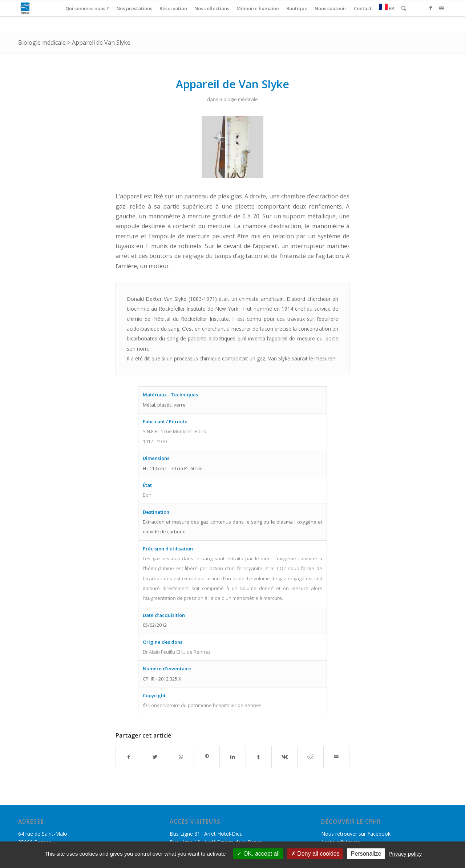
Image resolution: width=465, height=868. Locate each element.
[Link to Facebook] (430, 8)
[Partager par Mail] (336, 757)
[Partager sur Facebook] (129, 757)
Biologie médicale (42, 43)
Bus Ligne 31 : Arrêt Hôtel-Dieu (206, 834)
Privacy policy (405, 854)
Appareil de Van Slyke (101, 43)
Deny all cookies (315, 854)
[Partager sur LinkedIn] (232, 757)
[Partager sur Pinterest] (207, 757)
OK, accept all (258, 854)
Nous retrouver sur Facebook (356, 834)
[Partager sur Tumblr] (259, 757)
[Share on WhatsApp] (181, 757)
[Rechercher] (404, 8)
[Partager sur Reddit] (310, 757)
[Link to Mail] (441, 8)
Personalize (366, 854)
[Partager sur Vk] (284, 757)
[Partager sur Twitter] (155, 757)
